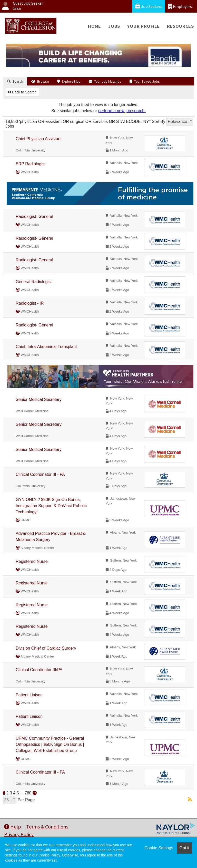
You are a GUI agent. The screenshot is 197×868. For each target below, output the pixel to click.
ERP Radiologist (31, 164)
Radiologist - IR (30, 303)
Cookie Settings (159, 848)
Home (95, 26)
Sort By (159, 122)
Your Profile (144, 26)
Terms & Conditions (47, 827)
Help (13, 827)
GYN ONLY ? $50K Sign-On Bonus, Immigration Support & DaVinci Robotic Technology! (51, 506)
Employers (180, 6)
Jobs (114, 26)
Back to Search (22, 92)
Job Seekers (149, 6)
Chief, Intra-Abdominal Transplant (46, 347)
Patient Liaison (29, 695)
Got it (184, 848)
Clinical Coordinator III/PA (39, 670)
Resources (180, 26)
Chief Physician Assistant (39, 139)
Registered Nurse (32, 561)
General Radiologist (34, 282)
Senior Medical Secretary (39, 399)
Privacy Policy (19, 834)
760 (28, 793)
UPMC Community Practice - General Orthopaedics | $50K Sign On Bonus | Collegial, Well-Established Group (50, 744)
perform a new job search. (122, 111)
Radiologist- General (34, 216)
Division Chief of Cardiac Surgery (46, 648)
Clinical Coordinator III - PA (40, 474)
